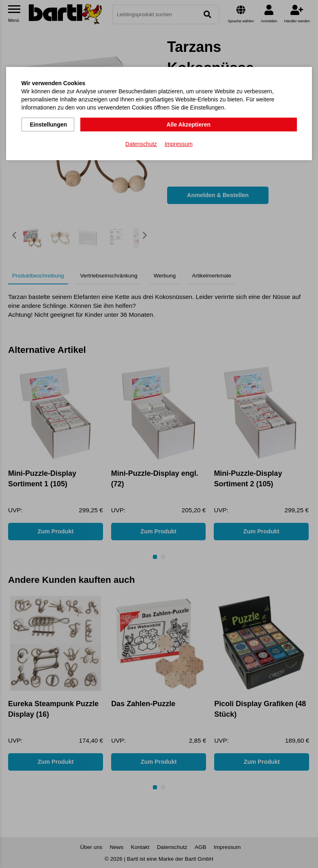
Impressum (179, 142)
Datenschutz (141, 142)
